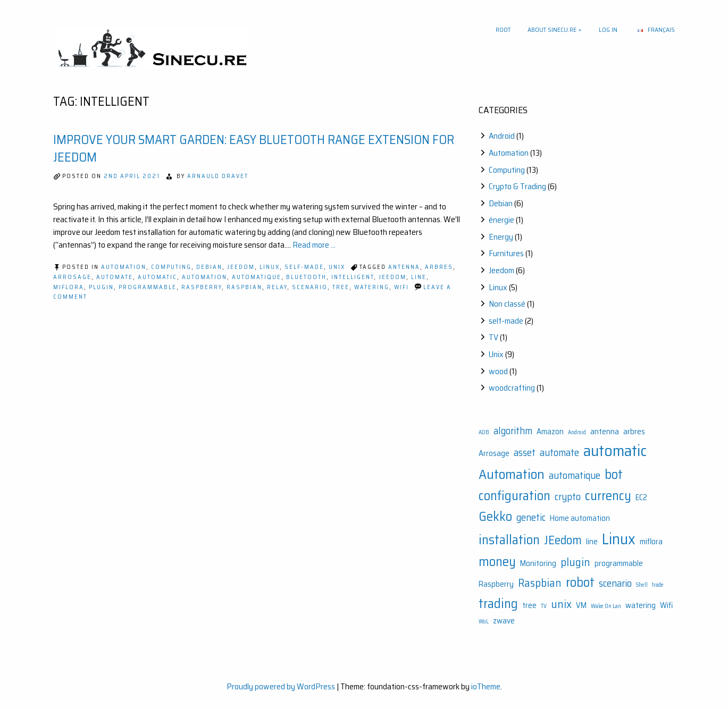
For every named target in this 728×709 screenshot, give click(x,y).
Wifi (401, 287)
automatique (257, 277)
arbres (439, 267)
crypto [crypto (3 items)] (568, 497)
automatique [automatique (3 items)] (575, 475)
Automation (124, 267)
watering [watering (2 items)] (641, 605)
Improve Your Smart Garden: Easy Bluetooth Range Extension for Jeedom (254, 149)
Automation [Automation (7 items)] (512, 474)
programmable (148, 287)
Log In (608, 29)
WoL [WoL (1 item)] (484, 622)
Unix (337, 267)
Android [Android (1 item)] (577, 432)
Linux (270, 267)
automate (115, 277)
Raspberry (202, 287)
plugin (101, 287)
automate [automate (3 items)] (559, 453)
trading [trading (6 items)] (498, 604)
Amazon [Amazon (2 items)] (550, 432)
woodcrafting (512, 388)
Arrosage (72, 277)
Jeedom (241, 267)
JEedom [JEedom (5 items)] (563, 540)
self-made (304, 267)
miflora (69, 287)
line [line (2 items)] (592, 542)
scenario (310, 287)
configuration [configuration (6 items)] (514, 496)
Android (502, 136)
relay (277, 287)
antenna (404, 267)
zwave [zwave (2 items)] (504, 621)
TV (493, 337)
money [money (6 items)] (497, 562)
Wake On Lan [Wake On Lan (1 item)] (606, 606)
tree (341, 287)
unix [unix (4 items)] (561, 604)
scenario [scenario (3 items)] (615, 583)
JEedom (392, 277)
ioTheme (486, 686)
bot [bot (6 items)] (614, 474)
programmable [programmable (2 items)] (619, 563)
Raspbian (244, 287)
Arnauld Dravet (218, 176)
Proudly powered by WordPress (281, 686)
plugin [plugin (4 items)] (575, 562)
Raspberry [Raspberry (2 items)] (496, 584)
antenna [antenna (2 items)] (605, 432)
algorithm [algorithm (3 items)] (513, 431)
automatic (157, 277)
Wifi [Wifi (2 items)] (666, 605)
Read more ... (314, 245)
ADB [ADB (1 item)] (484, 432)
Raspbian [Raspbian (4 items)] (540, 583)
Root (503, 29)
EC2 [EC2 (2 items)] (641, 497)
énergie (501, 220)
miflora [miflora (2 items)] (651, 542)
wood (498, 371)
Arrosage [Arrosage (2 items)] (494, 453)
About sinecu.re (552, 29)
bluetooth (306, 277)
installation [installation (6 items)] (509, 540)
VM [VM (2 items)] (581, 605)
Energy (501, 237)
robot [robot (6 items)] (580, 582)
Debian (209, 267)
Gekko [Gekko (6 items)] (495, 516)
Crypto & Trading (517, 186)
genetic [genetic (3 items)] (531, 517)
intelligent (353, 277)
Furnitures (506, 253)
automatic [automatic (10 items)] (615, 451)
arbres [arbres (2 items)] (634, 432)
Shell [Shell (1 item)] (642, 585)
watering (372, 287)
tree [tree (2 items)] (529, 605)
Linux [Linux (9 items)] (619, 539)
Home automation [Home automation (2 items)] (580, 518)
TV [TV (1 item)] (544, 606)
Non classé (507, 304)
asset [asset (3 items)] (525, 453)
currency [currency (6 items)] (608, 496)
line (419, 277)
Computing (171, 267)
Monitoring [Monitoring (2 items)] (538, 563)
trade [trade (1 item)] (658, 585)
